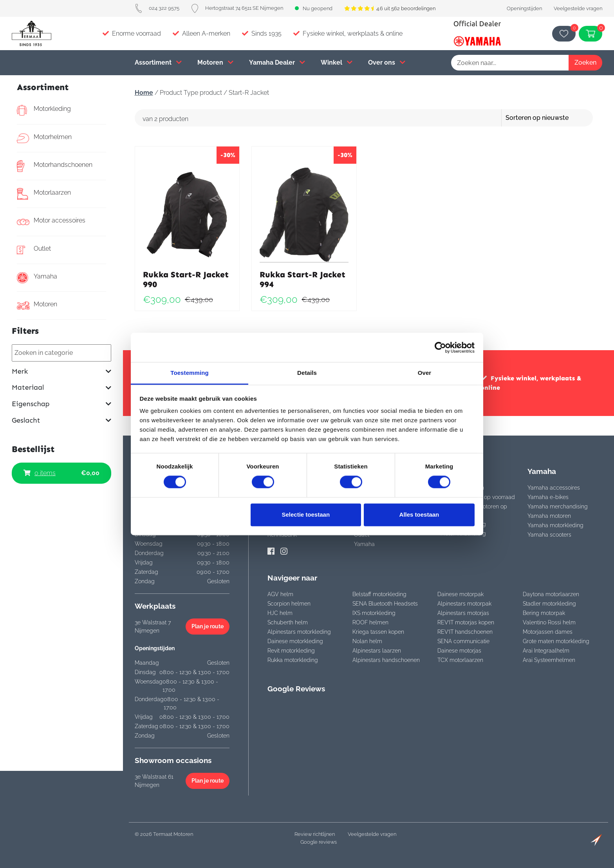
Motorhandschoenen (55, 166)
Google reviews (319, 842)
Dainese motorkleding (295, 641)
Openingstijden (524, 8)
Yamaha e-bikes (548, 497)
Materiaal (61, 388)
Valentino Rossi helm (549, 622)
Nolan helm (367, 641)
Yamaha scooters (549, 535)
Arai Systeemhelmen (549, 660)
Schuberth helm (288, 622)
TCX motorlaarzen (460, 660)
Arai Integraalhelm (546, 651)
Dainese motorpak (460, 594)
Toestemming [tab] (190, 373)
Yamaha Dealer (277, 62)
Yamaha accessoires (554, 488)
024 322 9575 (157, 8)
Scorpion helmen (289, 604)
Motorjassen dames (548, 632)
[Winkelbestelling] (559, 118)
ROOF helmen (370, 622)
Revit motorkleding (291, 651)
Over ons (387, 62)
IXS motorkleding (374, 613)
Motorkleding (44, 110)
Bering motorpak (544, 613)
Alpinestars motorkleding (299, 632)
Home (144, 93)
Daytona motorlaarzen (551, 594)
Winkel (337, 62)
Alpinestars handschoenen (386, 660)
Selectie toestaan (306, 514)
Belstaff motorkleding (379, 594)
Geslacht (61, 420)
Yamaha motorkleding (555, 525)
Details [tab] (307, 373)
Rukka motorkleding (293, 660)
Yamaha (37, 278)
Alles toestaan (419, 514)
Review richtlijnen (315, 834)
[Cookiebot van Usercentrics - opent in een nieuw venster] (440, 347)
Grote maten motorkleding (556, 641)
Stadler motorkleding (549, 604)
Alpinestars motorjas (463, 613)
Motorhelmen (44, 138)
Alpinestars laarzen (377, 651)
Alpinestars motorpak (464, 604)
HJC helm (280, 613)
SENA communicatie (463, 641)
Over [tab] (425, 373)
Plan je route (208, 626)
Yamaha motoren (549, 516)
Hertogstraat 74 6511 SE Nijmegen (237, 8)
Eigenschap (61, 404)
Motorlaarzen (44, 194)
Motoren (215, 62)
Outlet (34, 250)
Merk (61, 372)
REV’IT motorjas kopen (466, 622)
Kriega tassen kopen (378, 632)
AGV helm (280, 594)
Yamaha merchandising (558, 506)
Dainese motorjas (459, 651)
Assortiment (158, 62)
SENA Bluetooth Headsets (385, 604)
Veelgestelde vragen (578, 8)
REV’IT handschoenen (465, 632)
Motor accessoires (51, 222)
